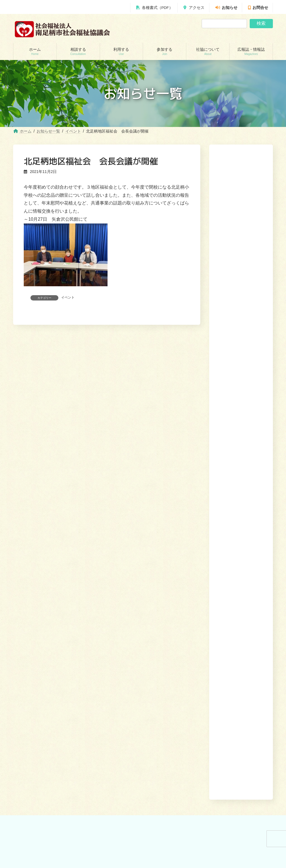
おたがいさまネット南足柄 (107, 686)
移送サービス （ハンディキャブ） (112, 677)
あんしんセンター (33, 648)
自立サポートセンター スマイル (45, 667)
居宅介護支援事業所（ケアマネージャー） (112, 640)
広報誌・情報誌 (258, 591)
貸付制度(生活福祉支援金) (39, 628)
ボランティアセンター (171, 628)
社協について (229, 591)
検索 (261, 23)
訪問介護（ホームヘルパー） (109, 628)
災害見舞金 (28, 687)
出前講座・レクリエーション (109, 696)
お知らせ (226, 8)
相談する (165, 591)
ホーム (147, 591)
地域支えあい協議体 (169, 648)
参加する (205, 591)
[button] (250, 410)
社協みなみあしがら (169, 699)
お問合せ (258, 8)
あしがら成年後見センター (40, 658)
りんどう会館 (97, 706)
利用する (185, 591)
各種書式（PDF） (154, 8)
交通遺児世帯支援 (33, 677)
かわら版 (161, 709)
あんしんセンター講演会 (172, 638)
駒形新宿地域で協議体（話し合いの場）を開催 (239, 383)
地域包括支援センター (37, 638)
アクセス (194, 8)
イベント (68, 297)
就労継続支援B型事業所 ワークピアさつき (112, 655)
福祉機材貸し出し (100, 667)
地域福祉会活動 (166, 658)
